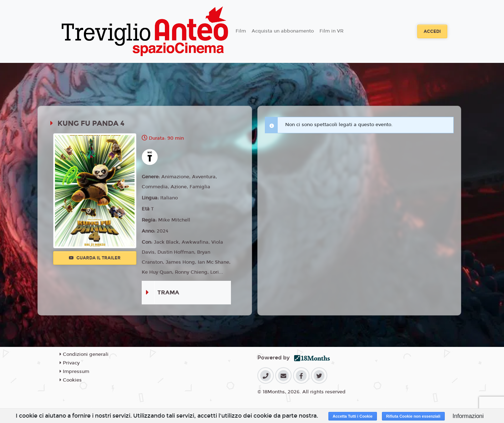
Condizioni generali (84, 354)
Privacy (70, 363)
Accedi (432, 31)
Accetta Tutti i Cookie (353, 416)
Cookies (71, 380)
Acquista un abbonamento (283, 31)
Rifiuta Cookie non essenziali (413, 416)
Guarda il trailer (95, 258)
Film (241, 31)
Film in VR (331, 31)
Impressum (74, 372)
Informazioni (468, 416)
